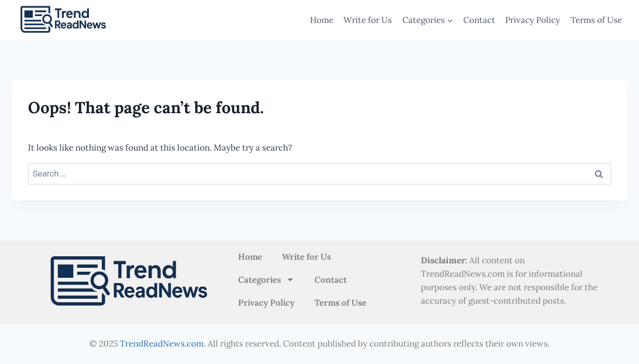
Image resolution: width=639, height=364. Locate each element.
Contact (479, 20)
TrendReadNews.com (162, 344)
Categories (266, 279)
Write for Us (368, 20)
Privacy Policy (533, 20)
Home (322, 20)
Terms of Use (596, 20)
